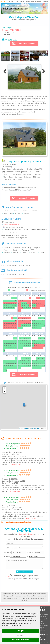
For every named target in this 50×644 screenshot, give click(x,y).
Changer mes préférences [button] (20, 640)
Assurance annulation (41, 626)
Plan (41, 621)
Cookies (41, 623)
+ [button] (4, 388)
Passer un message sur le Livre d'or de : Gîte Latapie (21, 438)
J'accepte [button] (20, 631)
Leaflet (21, 428)
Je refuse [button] (20, 635)
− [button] (4, 392)
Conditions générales (41, 619)
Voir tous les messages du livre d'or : (16, 522)
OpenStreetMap (35, 428)
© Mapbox (27, 428)
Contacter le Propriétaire (24, 43)
